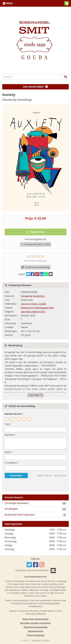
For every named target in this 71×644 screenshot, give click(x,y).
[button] (67, 3)
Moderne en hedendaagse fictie (37, 308)
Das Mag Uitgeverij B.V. (33, 312)
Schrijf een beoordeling (36, 267)
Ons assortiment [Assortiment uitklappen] (34, 87)
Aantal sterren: (13, 414)
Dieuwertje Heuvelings (33, 296)
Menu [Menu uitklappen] (10, 3)
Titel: (7, 424)
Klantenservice (35, 631)
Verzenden (16, 476)
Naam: (8, 452)
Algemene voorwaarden (36, 627)
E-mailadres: (11, 463)
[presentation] (23, 485)
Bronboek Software (41, 640)
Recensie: (9, 435)
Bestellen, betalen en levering (36, 623)
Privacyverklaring (35, 635)
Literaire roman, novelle (33, 304)
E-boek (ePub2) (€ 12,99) (36, 244)
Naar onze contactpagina (36, 619)
